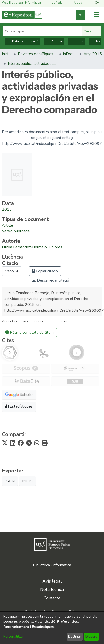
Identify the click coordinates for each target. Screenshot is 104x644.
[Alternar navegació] (96, 15)
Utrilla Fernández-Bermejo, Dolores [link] (32, 247)
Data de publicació (23, 41)
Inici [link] (5, 54)
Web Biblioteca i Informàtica (21, 3)
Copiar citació (45, 271)
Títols (76, 41)
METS (27, 481)
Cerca (91, 31)
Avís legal (52, 581)
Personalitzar (14, 637)
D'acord (91, 637)
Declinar (75, 637)
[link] (81, 15)
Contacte (52, 598)
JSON (10, 481)
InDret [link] (68, 54)
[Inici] (22, 15)
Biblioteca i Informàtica (52, 565)
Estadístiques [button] (19, 406)
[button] (99, 3)
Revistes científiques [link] (36, 54)
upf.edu (54, 3)
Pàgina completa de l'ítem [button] (29, 333)
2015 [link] (7, 209)
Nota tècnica (52, 589)
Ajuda (75, 3)
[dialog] (52, 628)
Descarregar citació (51, 280)
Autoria (54, 41)
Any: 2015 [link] (93, 54)
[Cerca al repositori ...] (42, 31)
